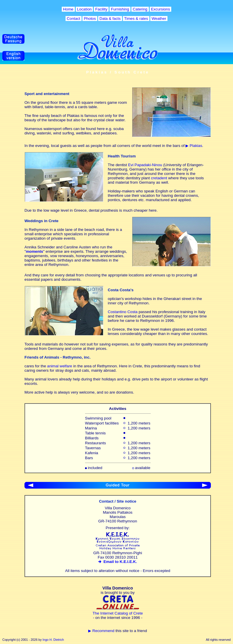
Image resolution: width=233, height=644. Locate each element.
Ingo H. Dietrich (53, 640)
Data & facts (110, 19)
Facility (101, 9)
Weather (159, 19)
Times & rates (136, 19)
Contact (74, 19)
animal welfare (60, 366)
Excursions (161, 9)
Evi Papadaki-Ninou (145, 165)
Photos (90, 19)
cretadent (159, 178)
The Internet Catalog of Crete (118, 613)
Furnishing (120, 9)
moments (35, 251)
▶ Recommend (101, 631)
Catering (140, 9)
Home (68, 9)
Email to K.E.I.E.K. (118, 562)
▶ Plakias (194, 146)
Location (84, 9)
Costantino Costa (123, 312)
